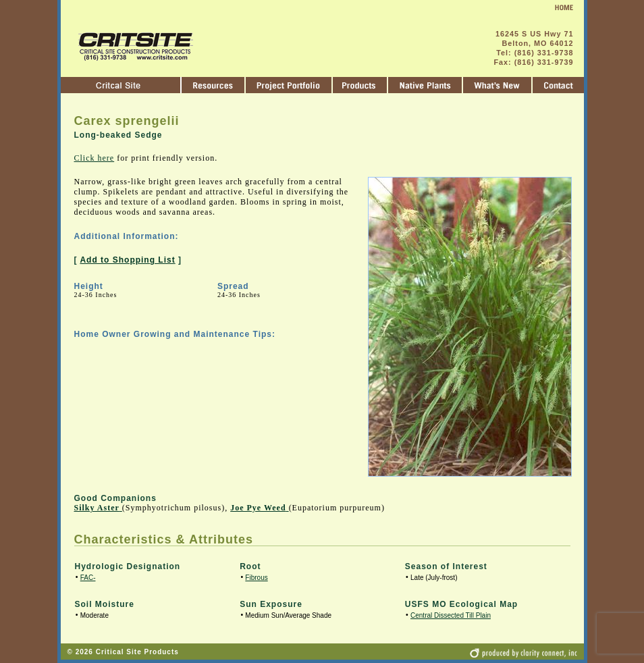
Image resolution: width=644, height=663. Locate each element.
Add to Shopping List (127, 260)
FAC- (88, 578)
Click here (95, 158)
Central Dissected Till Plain (451, 615)
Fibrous (256, 578)
